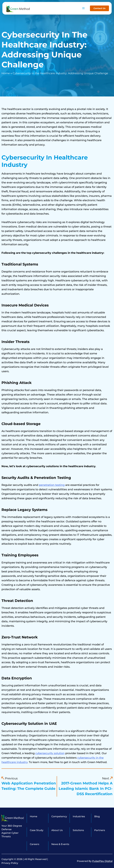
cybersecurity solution (50, 753)
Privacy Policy (10, 863)
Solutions (78, 830)
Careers (35, 844)
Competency (59, 816)
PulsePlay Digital (102, 861)
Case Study (37, 830)
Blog (97, 816)
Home (6, 73)
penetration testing (52, 485)
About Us (57, 830)
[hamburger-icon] (83, 7)
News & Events (60, 844)
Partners (100, 830)
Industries (79, 816)
